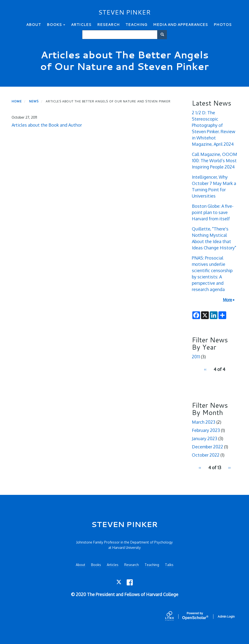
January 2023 (205, 438)
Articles (81, 25)
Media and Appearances (180, 25)
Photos (223, 25)
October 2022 (206, 455)
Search (164, 34)
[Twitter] (119, 582)
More (227, 300)
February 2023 (206, 430)
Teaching (136, 25)
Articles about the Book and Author (47, 125)
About (34, 25)
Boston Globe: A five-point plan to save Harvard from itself (213, 212)
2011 (196, 357)
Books (56, 25)
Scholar (195, 616)
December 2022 (207, 447)
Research (108, 25)
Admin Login (226, 617)
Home (17, 101)
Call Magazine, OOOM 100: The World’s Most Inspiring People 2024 (214, 161)
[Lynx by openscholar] (174, 616)
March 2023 (204, 422)
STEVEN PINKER (124, 12)
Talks (169, 565)
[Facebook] (130, 582)
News (34, 101)
